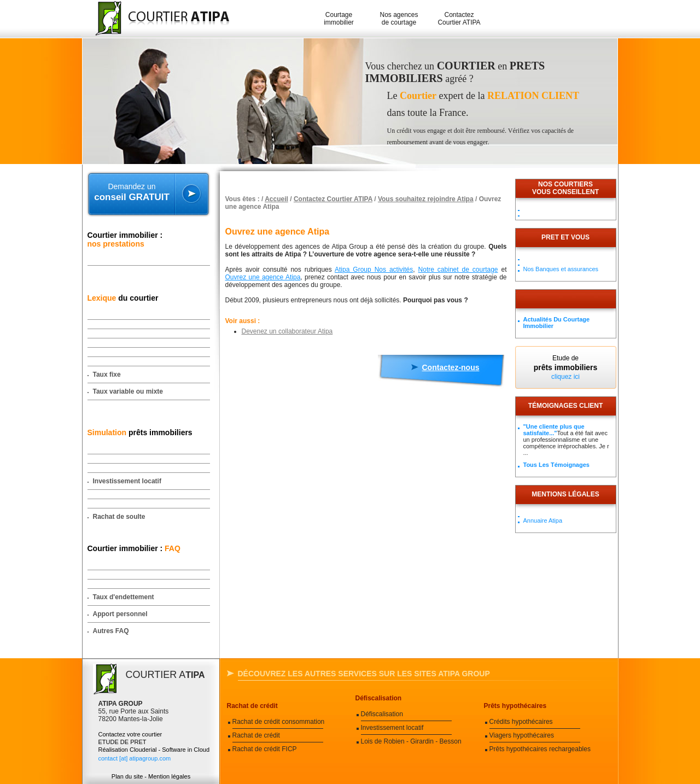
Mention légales (169, 776)
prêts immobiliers (140, 432)
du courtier (123, 298)
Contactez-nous (451, 367)
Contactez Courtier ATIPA (459, 19)
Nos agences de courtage (399, 19)
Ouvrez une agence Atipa (263, 277)
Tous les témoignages (556, 465)
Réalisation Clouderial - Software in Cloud (154, 750)
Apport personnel (120, 614)
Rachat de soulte (119, 517)
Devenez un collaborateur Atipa (287, 331)
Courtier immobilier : (125, 239)
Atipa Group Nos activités (374, 270)
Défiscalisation (379, 698)
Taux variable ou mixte (128, 391)
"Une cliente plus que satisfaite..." (554, 430)
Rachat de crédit (252, 706)
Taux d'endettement (124, 597)
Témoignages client (566, 406)
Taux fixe (107, 375)
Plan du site (127, 776)
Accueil (276, 199)
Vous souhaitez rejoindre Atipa (426, 199)
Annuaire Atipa (543, 520)
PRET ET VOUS (565, 237)
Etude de (566, 367)
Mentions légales (565, 494)
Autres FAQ (111, 631)
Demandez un (132, 192)
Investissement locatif (127, 481)
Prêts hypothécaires (515, 706)
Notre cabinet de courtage (458, 270)
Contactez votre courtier (130, 734)
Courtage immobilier (339, 19)
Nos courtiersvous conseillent (565, 188)
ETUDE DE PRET (122, 742)
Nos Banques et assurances (561, 269)
